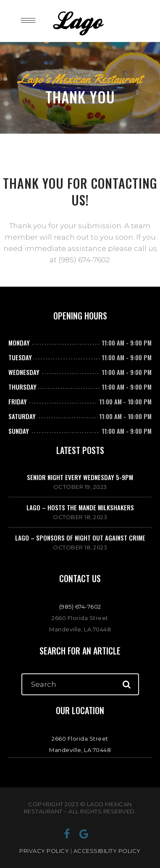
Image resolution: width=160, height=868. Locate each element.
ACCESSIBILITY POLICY (107, 851)
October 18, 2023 (80, 517)
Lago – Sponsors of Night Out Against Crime (80, 538)
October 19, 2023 (80, 487)
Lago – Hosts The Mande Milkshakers (80, 507)
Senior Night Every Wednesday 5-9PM (80, 477)
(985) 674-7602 (80, 607)
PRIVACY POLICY (44, 851)
